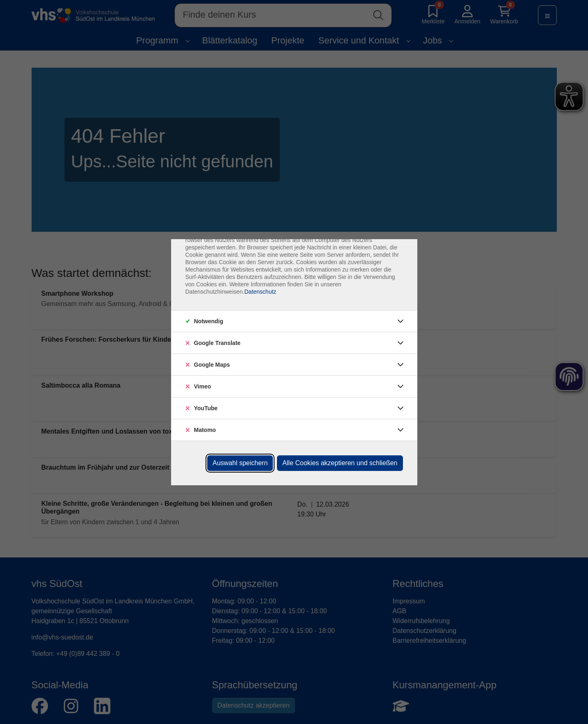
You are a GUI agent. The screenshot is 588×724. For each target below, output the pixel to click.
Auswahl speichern (240, 463)
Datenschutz (260, 292)
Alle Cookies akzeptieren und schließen (340, 463)
